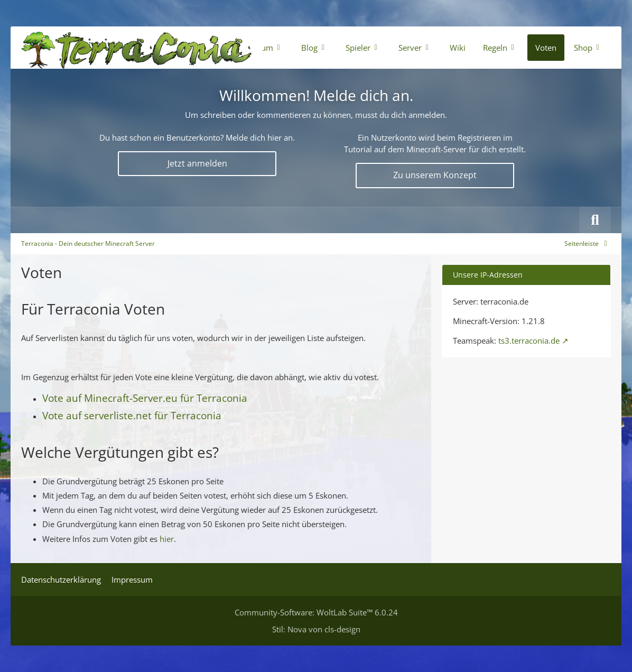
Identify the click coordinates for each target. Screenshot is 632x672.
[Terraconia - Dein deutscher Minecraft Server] (137, 48)
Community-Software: (316, 612)
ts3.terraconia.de (529, 340)
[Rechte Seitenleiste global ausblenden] (588, 243)
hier (167, 539)
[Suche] (595, 220)
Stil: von (316, 629)
